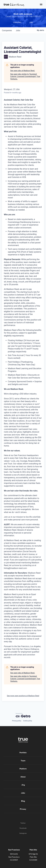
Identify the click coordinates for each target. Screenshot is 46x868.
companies (7, 30)
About (23, 777)
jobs (18, 30)
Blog (23, 801)
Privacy (23, 809)
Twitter (23, 823)
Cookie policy (28, 721)
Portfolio (23, 752)
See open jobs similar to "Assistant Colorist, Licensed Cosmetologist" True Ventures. (25, 77)
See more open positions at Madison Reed (23, 696)
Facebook (23, 828)
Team (23, 761)
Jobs (23, 793)
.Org (23, 785)
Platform (23, 769)
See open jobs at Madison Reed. (23, 71)
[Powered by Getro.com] (23, 715)
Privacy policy (17, 721)
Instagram (23, 833)
